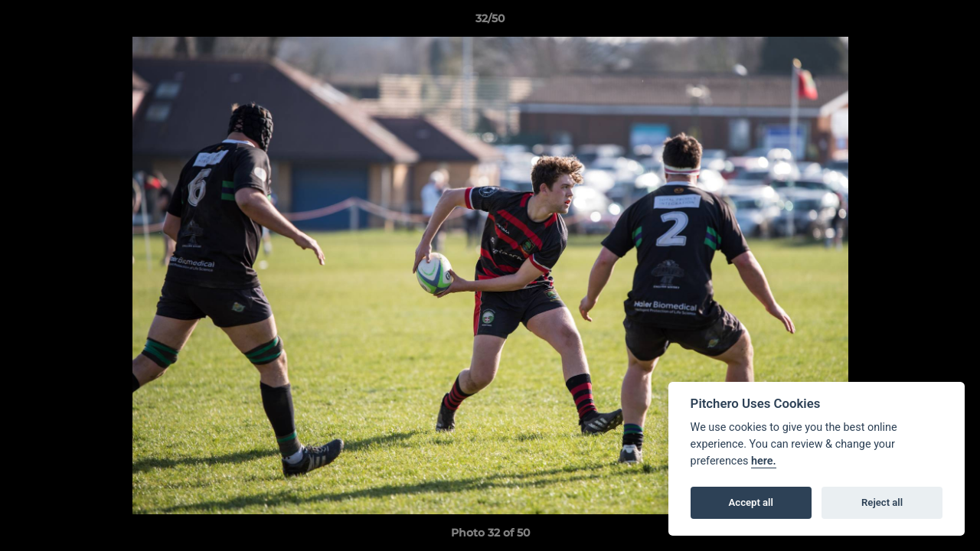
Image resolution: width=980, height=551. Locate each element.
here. (764, 461)
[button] (952, 22)
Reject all (882, 502)
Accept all (751, 502)
